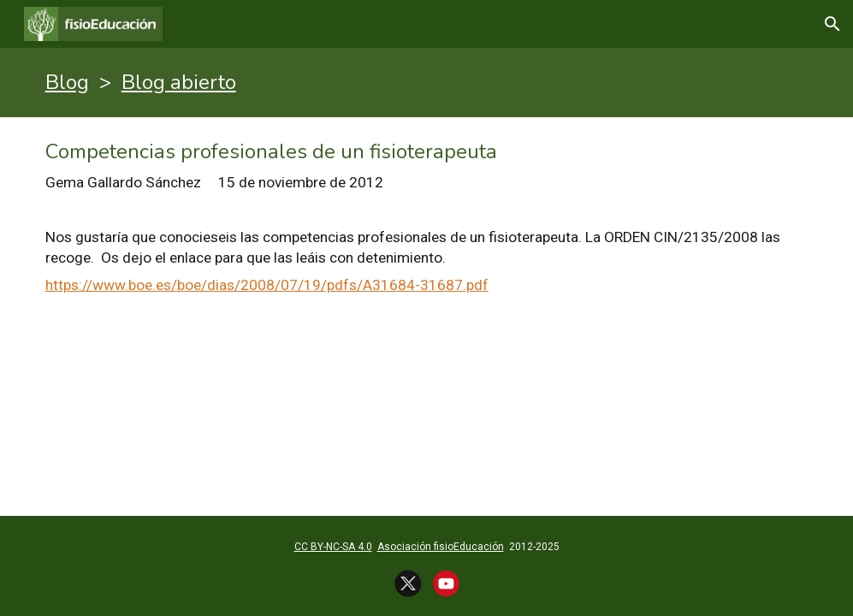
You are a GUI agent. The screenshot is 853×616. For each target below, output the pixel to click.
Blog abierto (179, 82)
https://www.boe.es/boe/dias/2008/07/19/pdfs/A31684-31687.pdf (267, 285)
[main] (427, 83)
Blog (67, 82)
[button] (832, 24)
